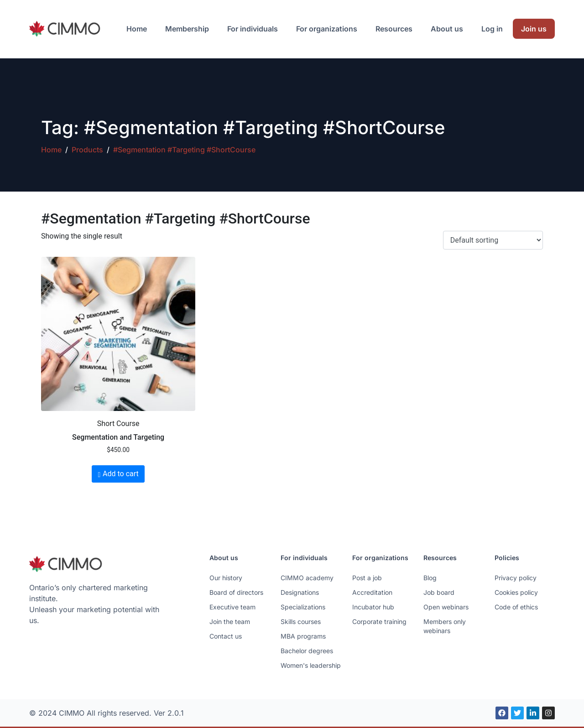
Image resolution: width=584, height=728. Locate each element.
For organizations (327, 29)
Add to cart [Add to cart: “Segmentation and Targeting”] (121, 474)
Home (137, 29)
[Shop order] (493, 240)
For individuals (253, 29)
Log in (492, 29)
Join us (534, 29)
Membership (187, 29)
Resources (394, 29)
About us (447, 29)
